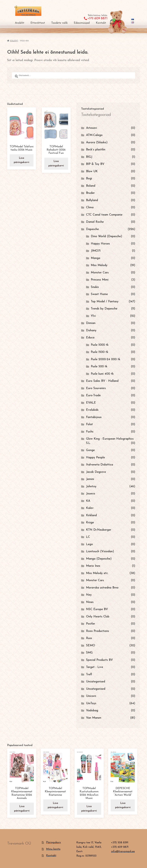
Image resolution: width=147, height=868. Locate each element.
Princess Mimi (100, 280)
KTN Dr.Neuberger (99, 530)
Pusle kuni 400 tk (102, 374)
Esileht (14, 41)
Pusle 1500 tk (99, 352)
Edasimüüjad (82, 23)
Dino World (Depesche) (106, 236)
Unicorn (91, 696)
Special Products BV (99, 660)
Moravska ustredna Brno (102, 588)
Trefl (89, 674)
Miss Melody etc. (97, 573)
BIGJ (89, 157)
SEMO (91, 646)
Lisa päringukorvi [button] (21, 160)
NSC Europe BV (97, 609)
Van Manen (94, 718)
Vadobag (92, 711)
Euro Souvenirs (96, 388)
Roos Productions (98, 631)
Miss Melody (99, 265)
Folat (89, 424)
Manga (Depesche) (99, 559)
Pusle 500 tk (99, 367)
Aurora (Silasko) (97, 142)
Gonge (90, 450)
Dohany (91, 330)
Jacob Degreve (96, 472)
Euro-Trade (93, 395)
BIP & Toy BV (95, 164)
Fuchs (90, 432)
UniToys (91, 703)
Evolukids (92, 410)
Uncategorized (96, 689)
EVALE (91, 403)
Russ (89, 638)
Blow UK (92, 171)
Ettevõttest (38, 23)
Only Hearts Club (98, 617)
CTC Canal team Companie (104, 215)
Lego (89, 544)
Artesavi (91, 128)
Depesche (92, 229)
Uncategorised (96, 682)
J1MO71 (96, 251)
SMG (89, 653)
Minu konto (53, 849)
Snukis (95, 287)
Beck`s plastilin (96, 150)
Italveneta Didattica (100, 465)
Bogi (89, 179)
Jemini (90, 479)
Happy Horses (100, 244)
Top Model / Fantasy (105, 302)
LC (88, 537)
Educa (90, 338)
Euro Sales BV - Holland (102, 381)
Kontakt (101, 23)
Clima (90, 207)
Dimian (91, 323)
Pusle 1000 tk (100, 345)
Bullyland (92, 200)
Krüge (90, 523)
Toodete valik (59, 23)
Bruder (90, 193)
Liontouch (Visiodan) (100, 551)
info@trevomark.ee (123, 851)
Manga (95, 258)
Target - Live (95, 667)
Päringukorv (54, 842)
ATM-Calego (94, 135)
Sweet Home (99, 294)
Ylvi (93, 316)
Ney (89, 595)
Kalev (90, 508)
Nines (90, 602)
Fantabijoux (94, 417)
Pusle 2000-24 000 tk (105, 359)
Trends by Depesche (104, 309)
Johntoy (91, 486)
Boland (91, 186)
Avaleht (20, 23)
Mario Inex (93, 566)
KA (88, 501)
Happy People (95, 458)
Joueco (91, 494)
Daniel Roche (95, 222)
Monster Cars (100, 273)
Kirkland (91, 515)
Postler (91, 624)
